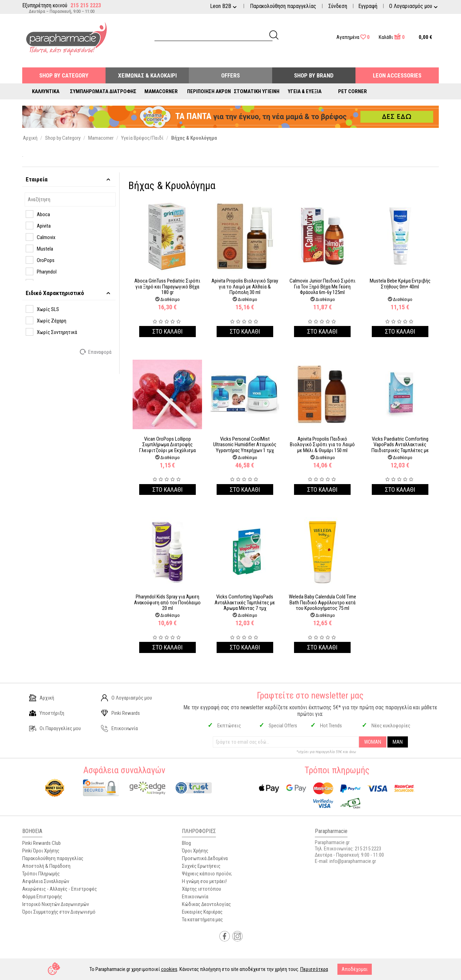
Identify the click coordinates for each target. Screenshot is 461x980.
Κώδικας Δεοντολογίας (206, 904)
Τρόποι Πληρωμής (41, 874)
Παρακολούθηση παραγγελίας (283, 6)
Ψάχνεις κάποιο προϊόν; (207, 874)
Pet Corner (353, 91)
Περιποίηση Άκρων (209, 91)
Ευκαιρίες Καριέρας (202, 912)
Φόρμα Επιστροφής (42, 897)
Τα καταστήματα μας (202, 920)
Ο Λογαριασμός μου (127, 698)
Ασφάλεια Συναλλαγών (46, 881)
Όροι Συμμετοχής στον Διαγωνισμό (59, 912)
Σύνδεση (338, 6)
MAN (398, 742)
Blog (186, 843)
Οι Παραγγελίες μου (55, 728)
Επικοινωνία (119, 728)
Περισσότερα (314, 969)
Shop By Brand (314, 75)
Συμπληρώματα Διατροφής (103, 91)
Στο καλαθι (167, 331)
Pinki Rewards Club (41, 843)
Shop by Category (64, 75)
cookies (169, 969)
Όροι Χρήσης (195, 851)
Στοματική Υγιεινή (257, 91)
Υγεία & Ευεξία (305, 91)
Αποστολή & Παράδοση (46, 866)
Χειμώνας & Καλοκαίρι (147, 75)
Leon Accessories (397, 75)
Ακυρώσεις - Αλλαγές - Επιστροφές (60, 889)
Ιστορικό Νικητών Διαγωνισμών (56, 904)
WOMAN (373, 742)
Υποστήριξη (47, 713)
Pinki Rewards (120, 713)
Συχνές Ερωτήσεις (201, 866)
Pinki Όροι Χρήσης (41, 851)
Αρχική (42, 698)
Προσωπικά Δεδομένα (205, 858)
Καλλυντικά (46, 91)
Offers (230, 75)
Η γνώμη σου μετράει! (204, 881)
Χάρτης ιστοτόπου (202, 889)
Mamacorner (161, 91)
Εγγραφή (368, 6)
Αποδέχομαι (355, 969)
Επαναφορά (96, 352)
